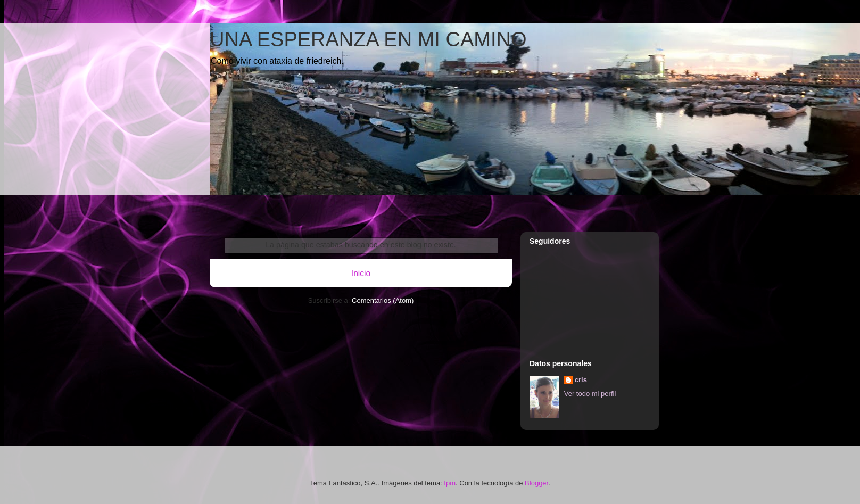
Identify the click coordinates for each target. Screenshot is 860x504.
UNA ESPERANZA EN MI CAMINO (368, 39)
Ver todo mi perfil (590, 394)
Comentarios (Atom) (383, 300)
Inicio (361, 273)
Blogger (536, 483)
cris (581, 380)
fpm (450, 483)
